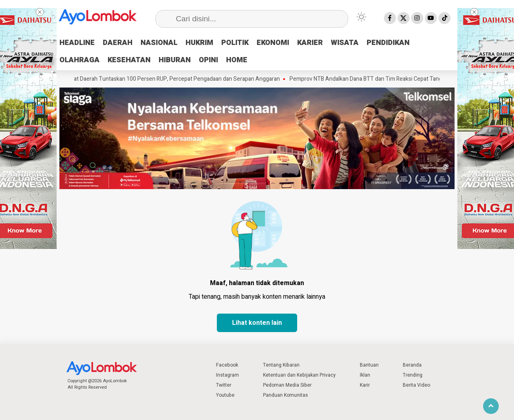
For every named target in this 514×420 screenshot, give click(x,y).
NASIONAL (159, 43)
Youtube (225, 395)
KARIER (310, 43)
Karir (365, 385)
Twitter (224, 385)
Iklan (365, 375)
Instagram (227, 375)
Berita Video (416, 385)
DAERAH (118, 43)
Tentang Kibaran (281, 365)
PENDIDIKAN (388, 43)
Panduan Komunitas (286, 395)
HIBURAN (175, 60)
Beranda (412, 365)
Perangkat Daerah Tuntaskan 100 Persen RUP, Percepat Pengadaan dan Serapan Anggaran (175, 79)
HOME (237, 60)
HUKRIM (199, 43)
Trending (413, 375)
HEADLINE (77, 43)
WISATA (345, 43)
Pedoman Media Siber (287, 385)
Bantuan (369, 365)
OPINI (208, 60)
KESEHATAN (129, 60)
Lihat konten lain (257, 323)
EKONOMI (273, 43)
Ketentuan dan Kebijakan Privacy (299, 375)
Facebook (227, 365)
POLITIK (235, 43)
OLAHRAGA (80, 60)
